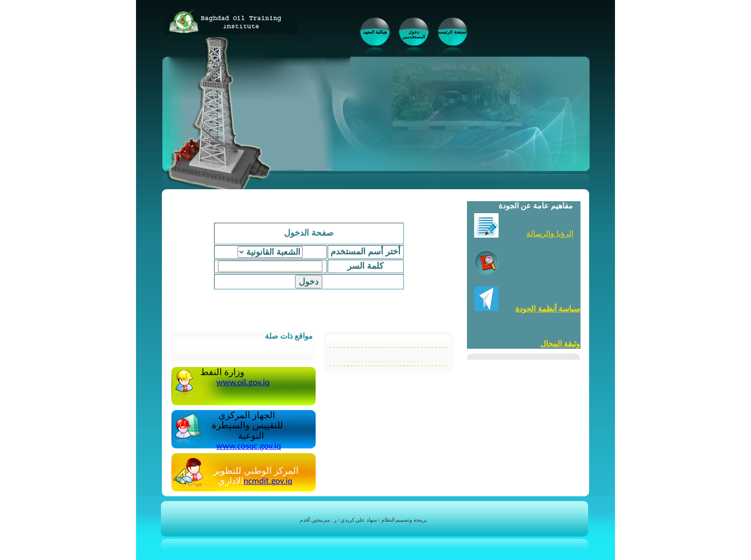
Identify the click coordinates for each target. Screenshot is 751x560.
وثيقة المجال (560, 344)
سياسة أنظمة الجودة (548, 309)
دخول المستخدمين (414, 34)
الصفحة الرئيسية (453, 32)
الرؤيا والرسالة (550, 234)
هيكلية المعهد (375, 32)
